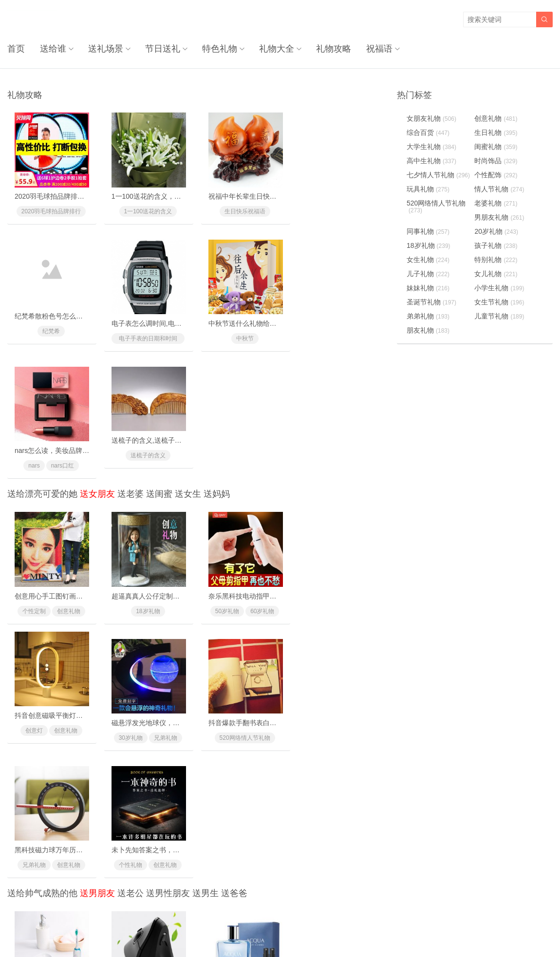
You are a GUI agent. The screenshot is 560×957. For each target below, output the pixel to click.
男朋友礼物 (500, 217)
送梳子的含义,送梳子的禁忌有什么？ (357, 311)
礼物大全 (276, 49)
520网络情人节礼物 (146, 607)
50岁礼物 (224, 481)
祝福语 (378, 49)
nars (225, 337)
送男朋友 (97, 636)
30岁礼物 (33, 607)
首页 (16, 49)
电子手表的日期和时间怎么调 (51, 338)
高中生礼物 (431, 161)
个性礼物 (320, 607)
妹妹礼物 (428, 288)
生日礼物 (496, 132)
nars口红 (253, 337)
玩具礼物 (428, 189)
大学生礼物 (431, 147)
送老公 (131, 636)
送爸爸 (234, 636)
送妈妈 (217, 365)
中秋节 (146, 337)
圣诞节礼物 (431, 302)
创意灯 (320, 481)
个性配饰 (242, 751)
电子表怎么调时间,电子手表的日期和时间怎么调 (87, 321)
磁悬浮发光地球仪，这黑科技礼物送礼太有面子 (86, 592)
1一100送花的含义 (146, 210)
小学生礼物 (500, 288)
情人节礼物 (500, 189)
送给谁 (53, 49)
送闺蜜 (159, 365)
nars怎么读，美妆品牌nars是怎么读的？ (267, 321)
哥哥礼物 (33, 878)
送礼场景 (105, 49)
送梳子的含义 (337, 326)
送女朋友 (97, 365)
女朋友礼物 (431, 118)
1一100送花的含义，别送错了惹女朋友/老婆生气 (183, 195)
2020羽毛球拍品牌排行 (50, 210)
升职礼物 (129, 751)
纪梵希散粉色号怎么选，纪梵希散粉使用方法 (370, 195)
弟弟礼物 (428, 316)
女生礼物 (428, 260)
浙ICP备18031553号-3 (313, 929)
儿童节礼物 (500, 316)
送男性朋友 (168, 636)
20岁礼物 (497, 231)
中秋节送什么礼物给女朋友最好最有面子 (171, 321)
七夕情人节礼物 (438, 175)
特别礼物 (496, 260)
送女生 (188, 365)
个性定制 (33, 481)
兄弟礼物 (68, 607)
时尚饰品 (68, 878)
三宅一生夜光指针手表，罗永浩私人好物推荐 (274, 863)
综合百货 (428, 132)
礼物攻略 (333, 49)
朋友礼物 (428, 330)
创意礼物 (68, 481)
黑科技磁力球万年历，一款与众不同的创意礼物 (278, 592)
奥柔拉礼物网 (257, 929)
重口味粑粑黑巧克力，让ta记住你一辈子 (171, 863)
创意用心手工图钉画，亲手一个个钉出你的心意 (86, 466)
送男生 (205, 636)
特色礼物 (219, 49)
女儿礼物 (496, 274)
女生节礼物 (500, 302)
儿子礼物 (428, 274)
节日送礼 (162, 49)
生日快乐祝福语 (242, 210)
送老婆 (131, 365)
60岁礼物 (259, 481)
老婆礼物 (496, 203)
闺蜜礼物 (496, 147)
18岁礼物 (146, 481)
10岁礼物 (320, 751)
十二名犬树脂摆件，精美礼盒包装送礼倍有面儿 (373, 863)
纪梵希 (337, 210)
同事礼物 (164, 751)
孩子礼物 (496, 245)
